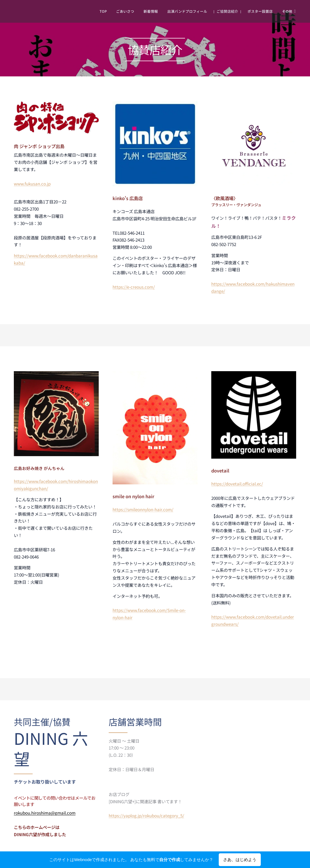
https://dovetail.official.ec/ (237, 484)
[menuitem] (93, 11)
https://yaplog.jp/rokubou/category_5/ (146, 815)
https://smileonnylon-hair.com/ (143, 510)
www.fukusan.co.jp (32, 184)
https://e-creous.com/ (134, 287)
